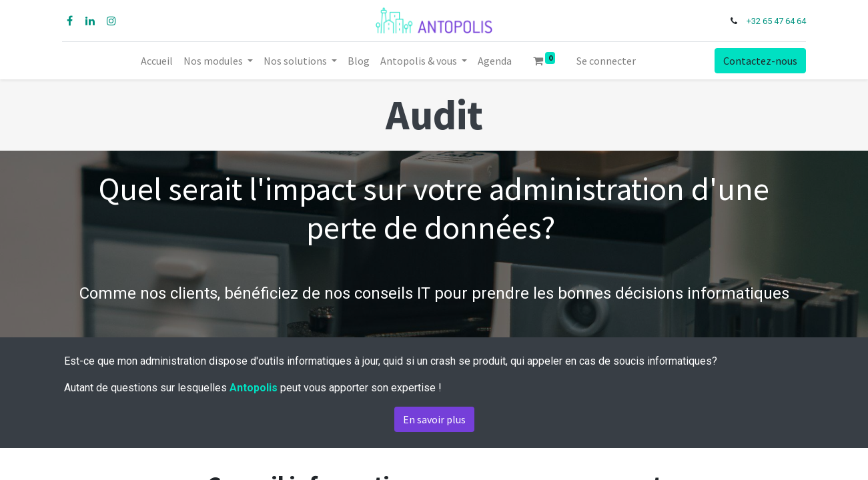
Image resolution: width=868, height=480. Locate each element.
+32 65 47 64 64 (774, 21)
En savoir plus (434, 419)
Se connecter (606, 61)
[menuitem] (157, 61)
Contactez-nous (758, 61)
